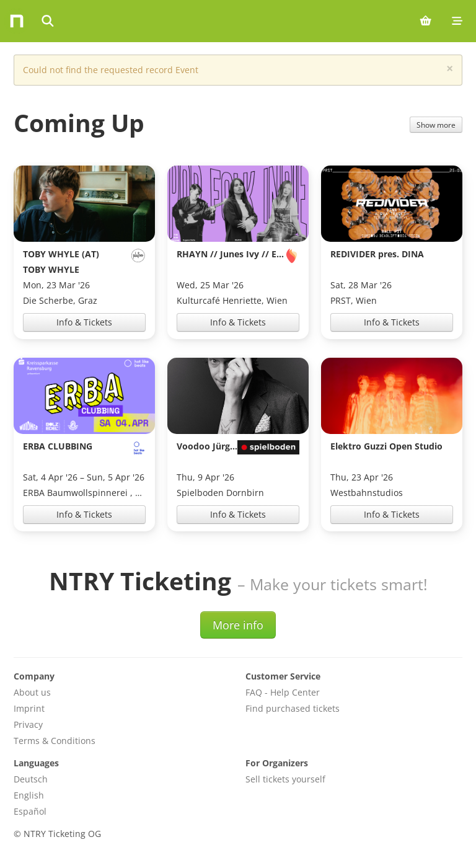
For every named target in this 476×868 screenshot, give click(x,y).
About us (32, 692)
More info (238, 625)
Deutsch (31, 779)
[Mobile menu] (457, 21)
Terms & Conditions (55, 741)
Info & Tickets (84, 322)
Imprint (29, 708)
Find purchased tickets (293, 708)
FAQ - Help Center (283, 692)
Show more (436, 125)
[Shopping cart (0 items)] (425, 21)
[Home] (17, 21)
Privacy (28, 724)
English (29, 795)
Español (30, 811)
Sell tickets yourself (285, 779)
